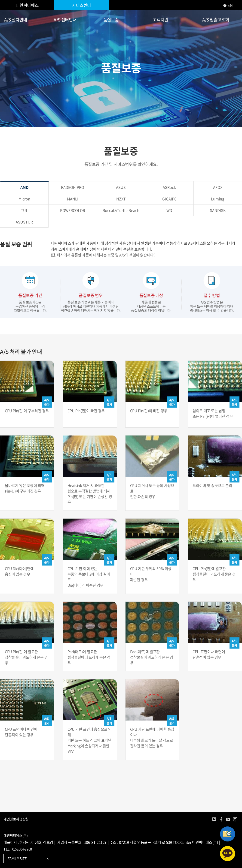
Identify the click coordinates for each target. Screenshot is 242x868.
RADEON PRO (73, 187)
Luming (218, 199)
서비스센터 (81, 5)
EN (228, 5)
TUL (24, 210)
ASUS (121, 187)
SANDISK (218, 210)
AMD (24, 187)
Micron (24, 199)
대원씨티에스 (27, 5)
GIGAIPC (169, 199)
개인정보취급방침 (16, 819)
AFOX (218, 187)
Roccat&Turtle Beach (121, 210)
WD (169, 210)
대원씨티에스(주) (15, 835)
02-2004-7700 (22, 849)
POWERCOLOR (73, 210)
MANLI (73, 199)
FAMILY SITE (29, 859)
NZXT (121, 199)
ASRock (169, 187)
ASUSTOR (24, 222)
